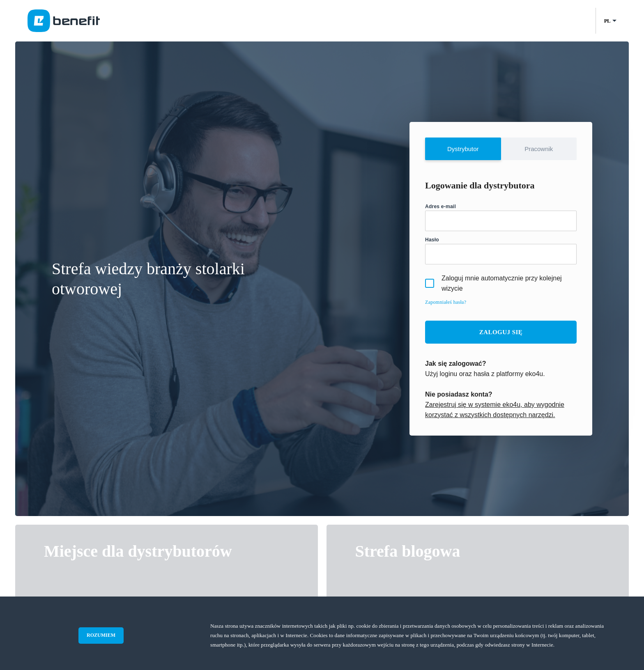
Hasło (432, 240)
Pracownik (539, 149)
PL (607, 21)
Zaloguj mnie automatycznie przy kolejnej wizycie (493, 283)
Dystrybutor (463, 149)
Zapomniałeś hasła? (446, 302)
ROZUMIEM (101, 635)
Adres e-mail (440, 207)
